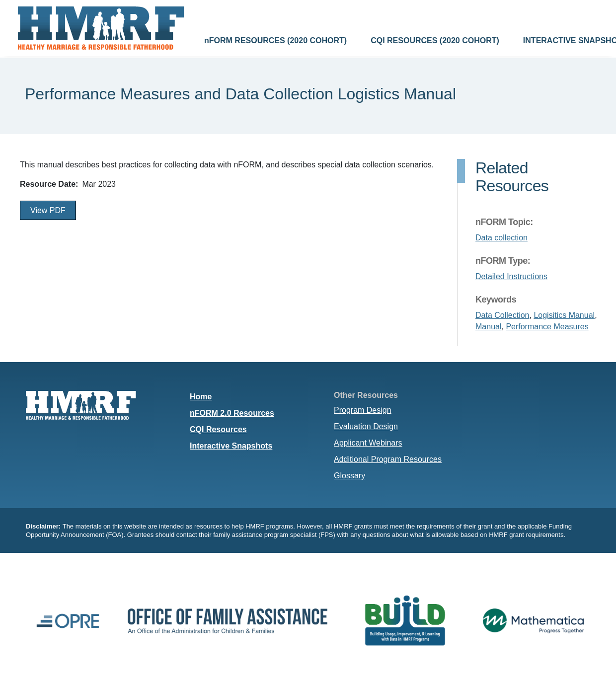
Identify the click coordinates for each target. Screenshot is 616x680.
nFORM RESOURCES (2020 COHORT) (275, 40)
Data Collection (502, 315)
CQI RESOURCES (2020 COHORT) (435, 40)
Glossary (349, 476)
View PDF (48, 210)
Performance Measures (547, 327)
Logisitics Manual (564, 315)
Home (201, 397)
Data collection (501, 238)
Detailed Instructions (511, 276)
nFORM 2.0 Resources (232, 413)
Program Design (363, 410)
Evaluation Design (366, 426)
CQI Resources (218, 429)
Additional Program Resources (388, 459)
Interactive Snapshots (231, 446)
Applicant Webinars (368, 443)
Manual (488, 327)
